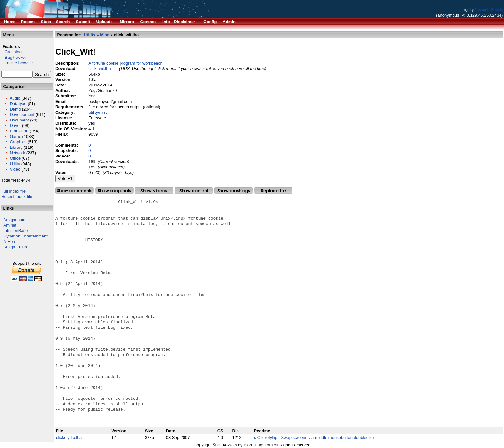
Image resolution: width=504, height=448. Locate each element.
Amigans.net (15, 220)
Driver (15, 125)
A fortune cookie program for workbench (126, 63)
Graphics (18, 142)
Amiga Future (16, 247)
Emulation (19, 131)
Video (15, 169)
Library (16, 147)
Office (15, 158)
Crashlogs (12, 52)
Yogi (92, 96)
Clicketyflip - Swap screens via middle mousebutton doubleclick (316, 438)
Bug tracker (14, 57)
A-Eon (9, 242)
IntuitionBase (16, 231)
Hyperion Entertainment (26, 236)
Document (19, 120)
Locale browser (17, 63)
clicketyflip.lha (69, 438)
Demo (15, 109)
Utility (15, 164)
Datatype (18, 104)
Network (17, 153)
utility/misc (98, 112)
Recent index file (17, 197)
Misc (105, 35)
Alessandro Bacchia (489, 10)
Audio (15, 98)
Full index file (14, 191)
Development (22, 115)
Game (15, 136)
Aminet (10, 225)
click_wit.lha (99, 69)
